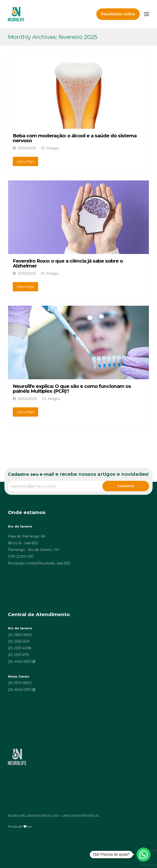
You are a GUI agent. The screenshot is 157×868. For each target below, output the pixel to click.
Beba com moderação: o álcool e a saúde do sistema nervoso (75, 138)
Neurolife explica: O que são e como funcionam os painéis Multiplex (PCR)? (72, 389)
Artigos (53, 148)
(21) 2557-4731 (18, 655)
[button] (144, 855)
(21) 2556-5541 (19, 641)
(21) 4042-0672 (20, 662)
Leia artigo (25, 161)
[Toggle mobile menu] (147, 14)
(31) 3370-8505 (20, 683)
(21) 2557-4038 (19, 648)
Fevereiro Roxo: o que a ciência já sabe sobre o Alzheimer (68, 263)
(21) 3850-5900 (20, 635)
